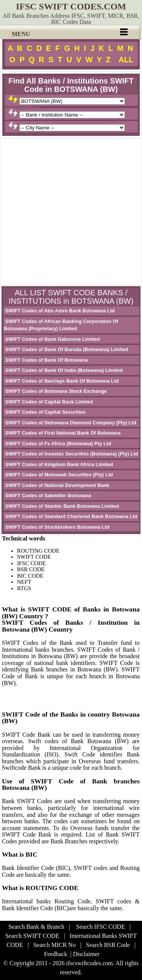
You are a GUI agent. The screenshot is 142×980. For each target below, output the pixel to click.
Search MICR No (55, 945)
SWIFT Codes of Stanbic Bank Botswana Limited (61, 506)
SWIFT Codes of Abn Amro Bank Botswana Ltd (59, 311)
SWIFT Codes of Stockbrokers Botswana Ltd (57, 527)
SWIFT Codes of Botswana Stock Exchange (55, 391)
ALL (126, 60)
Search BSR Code (108, 945)
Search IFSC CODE (101, 927)
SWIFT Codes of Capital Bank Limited (48, 402)
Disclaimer (86, 954)
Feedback (55, 954)
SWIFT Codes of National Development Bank (57, 485)
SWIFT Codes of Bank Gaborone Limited (52, 339)
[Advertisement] (71, 212)
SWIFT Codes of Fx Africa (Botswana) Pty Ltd (57, 444)
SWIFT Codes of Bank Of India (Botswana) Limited (63, 370)
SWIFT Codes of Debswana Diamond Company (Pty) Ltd (70, 423)
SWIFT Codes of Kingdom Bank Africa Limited (58, 464)
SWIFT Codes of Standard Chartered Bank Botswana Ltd (70, 516)
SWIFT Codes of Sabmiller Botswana (47, 496)
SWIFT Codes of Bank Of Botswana (46, 360)
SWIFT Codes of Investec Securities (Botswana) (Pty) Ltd (71, 454)
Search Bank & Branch (36, 927)
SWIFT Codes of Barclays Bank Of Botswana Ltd (61, 381)
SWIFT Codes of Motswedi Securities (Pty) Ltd (58, 475)
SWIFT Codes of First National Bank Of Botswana (62, 433)
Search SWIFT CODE (32, 936)
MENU (21, 34)
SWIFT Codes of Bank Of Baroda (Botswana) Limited (66, 349)
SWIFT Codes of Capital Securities (45, 412)
